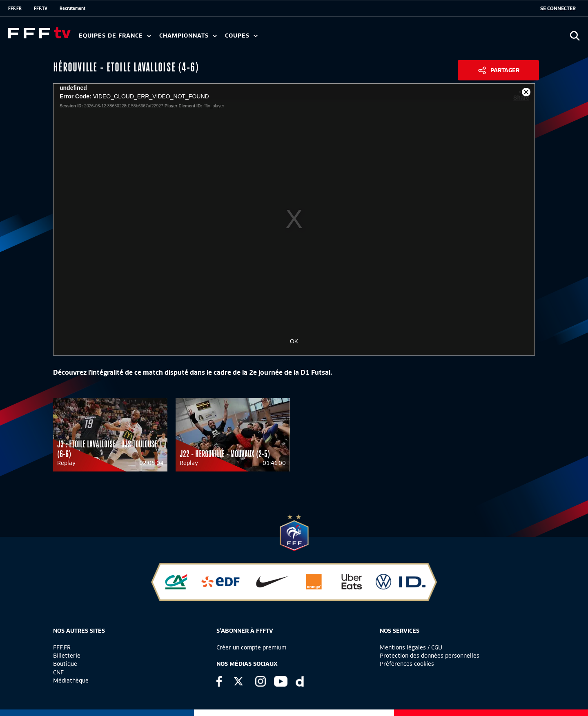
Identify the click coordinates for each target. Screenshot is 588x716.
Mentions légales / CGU (411, 647)
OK (294, 341)
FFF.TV (41, 8)
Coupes (241, 36)
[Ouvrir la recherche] (575, 36)
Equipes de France (115, 36)
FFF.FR (15, 8)
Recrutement (72, 8)
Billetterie (67, 656)
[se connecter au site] (558, 9)
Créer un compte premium (251, 647)
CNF (58, 672)
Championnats (188, 36)
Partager (505, 70)
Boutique (65, 664)
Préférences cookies (407, 664)
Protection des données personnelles (430, 656)
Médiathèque (71, 680)
